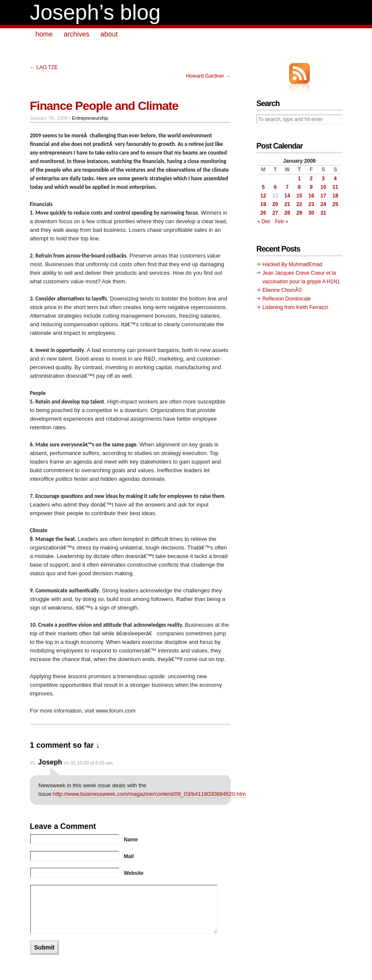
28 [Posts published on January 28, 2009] (287, 213)
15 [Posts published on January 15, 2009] (299, 196)
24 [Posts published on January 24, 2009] (323, 204)
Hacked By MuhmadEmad (292, 264)
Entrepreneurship (90, 118)
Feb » (282, 221)
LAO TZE (47, 67)
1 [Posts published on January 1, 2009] (299, 179)
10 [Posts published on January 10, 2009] (323, 187)
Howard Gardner (205, 76)
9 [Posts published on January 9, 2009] (311, 187)
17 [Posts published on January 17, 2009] (323, 196)
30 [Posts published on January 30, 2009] (311, 213)
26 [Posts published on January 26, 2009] (263, 213)
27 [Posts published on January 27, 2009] (275, 213)
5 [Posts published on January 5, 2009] (263, 187)
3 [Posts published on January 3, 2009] (323, 179)
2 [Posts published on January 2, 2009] (311, 179)
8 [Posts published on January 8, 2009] (299, 187)
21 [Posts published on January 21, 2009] (287, 204)
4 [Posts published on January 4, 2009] (335, 179)
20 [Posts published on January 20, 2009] (275, 204)
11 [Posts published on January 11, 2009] (335, 187)
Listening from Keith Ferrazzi (295, 307)
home (44, 34)
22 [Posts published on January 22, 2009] (299, 204)
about (109, 34)
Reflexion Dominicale (287, 299)
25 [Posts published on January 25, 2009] (335, 204)
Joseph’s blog (95, 12)
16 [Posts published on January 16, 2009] (311, 196)
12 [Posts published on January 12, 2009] (263, 196)
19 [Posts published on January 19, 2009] (263, 204)
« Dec (264, 221)
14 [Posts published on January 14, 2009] (287, 196)
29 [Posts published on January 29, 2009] (299, 213)
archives (77, 34)
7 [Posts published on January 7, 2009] (287, 187)
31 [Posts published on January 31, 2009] (323, 213)
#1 (33, 763)
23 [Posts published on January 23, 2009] (311, 204)
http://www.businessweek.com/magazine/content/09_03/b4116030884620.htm (149, 794)
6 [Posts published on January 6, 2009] (275, 187)
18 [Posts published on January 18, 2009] (335, 196)
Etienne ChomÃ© (283, 290)
